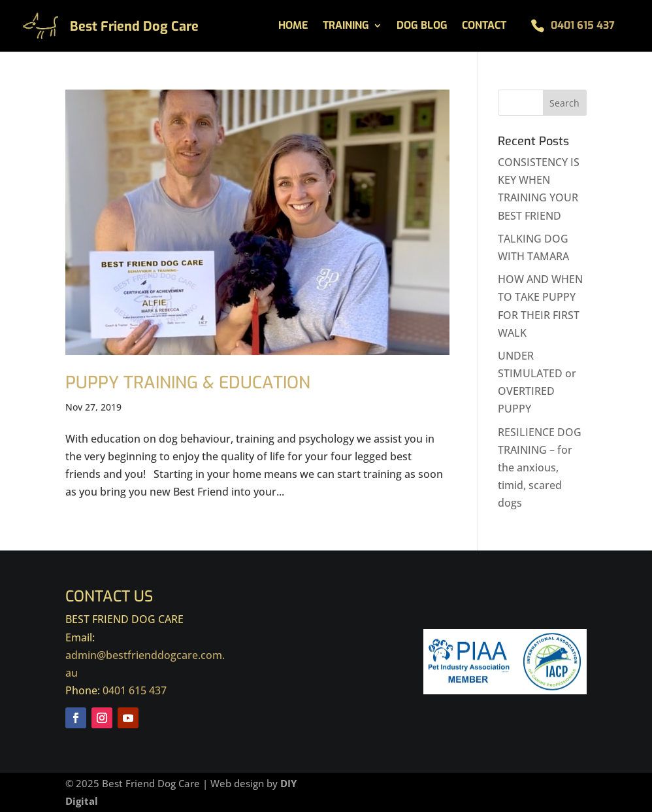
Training (346, 26)
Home (293, 26)
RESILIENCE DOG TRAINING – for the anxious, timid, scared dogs (540, 468)
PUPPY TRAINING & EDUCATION (188, 383)
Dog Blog (422, 26)
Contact (484, 26)
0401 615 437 (583, 25)
